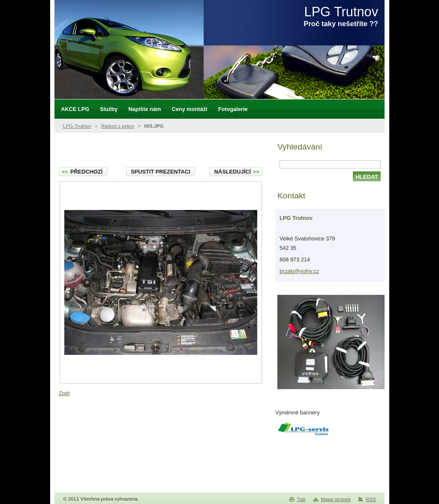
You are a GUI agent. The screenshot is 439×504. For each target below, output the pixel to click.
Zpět (64, 393)
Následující (237, 172)
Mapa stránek (336, 499)
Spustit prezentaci (160, 172)
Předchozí (82, 172)
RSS (371, 499)
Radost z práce (118, 126)
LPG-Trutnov (77, 126)
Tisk (301, 499)
